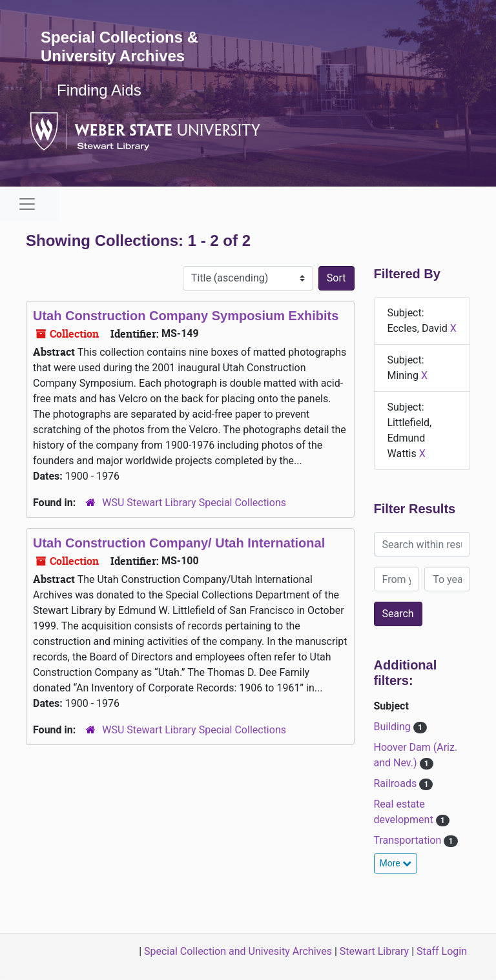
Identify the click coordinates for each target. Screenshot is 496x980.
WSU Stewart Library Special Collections (194, 503)
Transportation (409, 840)
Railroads (397, 783)
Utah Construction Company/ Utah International (179, 543)
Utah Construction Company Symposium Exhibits (186, 316)
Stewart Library (374, 951)
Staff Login (442, 951)
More (396, 863)
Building (394, 727)
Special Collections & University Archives (119, 46)
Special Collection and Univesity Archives (238, 951)
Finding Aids (99, 90)
